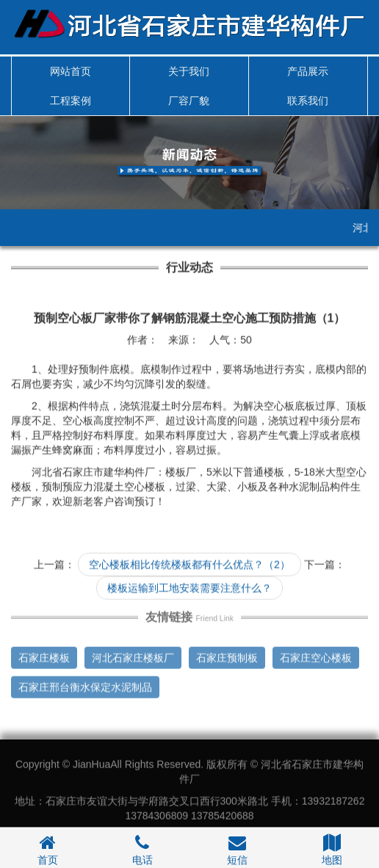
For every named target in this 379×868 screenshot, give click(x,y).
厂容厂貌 (189, 101)
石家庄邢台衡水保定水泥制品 (85, 685)
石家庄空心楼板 (316, 656)
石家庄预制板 (227, 656)
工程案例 (71, 101)
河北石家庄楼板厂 (133, 656)
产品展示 (308, 71)
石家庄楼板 (44, 656)
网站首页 (71, 71)
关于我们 (189, 71)
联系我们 (308, 101)
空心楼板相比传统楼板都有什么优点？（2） (189, 564)
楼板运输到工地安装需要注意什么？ (189, 587)
